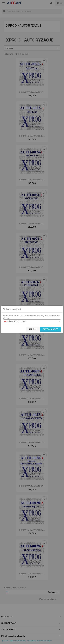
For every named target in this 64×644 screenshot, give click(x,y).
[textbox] (32, 321)
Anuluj (33, 329)
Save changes (50, 329)
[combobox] (32, 321)
